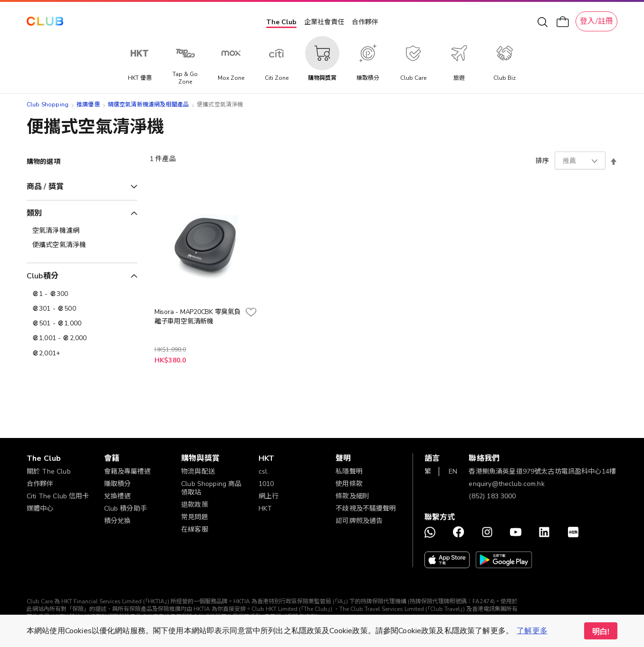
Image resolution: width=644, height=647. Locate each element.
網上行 (269, 496)
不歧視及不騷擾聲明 (366, 509)
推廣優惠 (88, 105)
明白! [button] (601, 632)
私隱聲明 (349, 471)
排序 (542, 161)
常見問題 (195, 517)
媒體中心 (40, 509)
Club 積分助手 (125, 509)
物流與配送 (198, 471)
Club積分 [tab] (43, 276)
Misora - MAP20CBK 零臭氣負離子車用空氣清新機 (198, 317)
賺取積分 (118, 484)
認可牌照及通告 (359, 521)
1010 (266, 484)
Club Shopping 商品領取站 (211, 488)
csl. (264, 471)
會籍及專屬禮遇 (128, 471)
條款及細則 (352, 496)
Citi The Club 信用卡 (58, 496)
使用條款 (349, 484)
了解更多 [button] (532, 631)
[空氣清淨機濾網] (82, 231)
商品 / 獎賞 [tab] (45, 187)
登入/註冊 (596, 21)
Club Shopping (48, 105)
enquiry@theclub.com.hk (506, 484)
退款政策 (195, 505)
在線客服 (195, 529)
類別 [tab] (34, 213)
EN (453, 471)
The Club (281, 22)
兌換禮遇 (118, 496)
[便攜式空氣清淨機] (82, 245)
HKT (265, 509)
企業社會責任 (324, 22)
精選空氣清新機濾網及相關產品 (148, 105)
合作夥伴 (365, 22)
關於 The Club (49, 471)
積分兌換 (118, 521)
